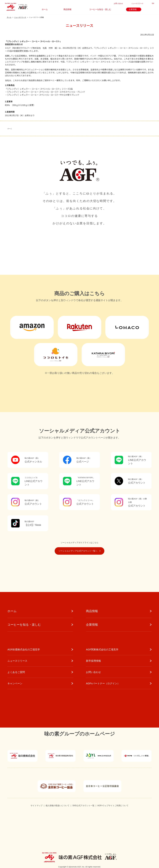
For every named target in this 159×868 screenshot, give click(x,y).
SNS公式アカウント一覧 (83, 806)
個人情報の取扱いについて (58, 806)
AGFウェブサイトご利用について (113, 806)
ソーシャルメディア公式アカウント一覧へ (79, 551)
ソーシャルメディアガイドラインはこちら (79, 543)
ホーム (10, 129)
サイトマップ (37, 806)
